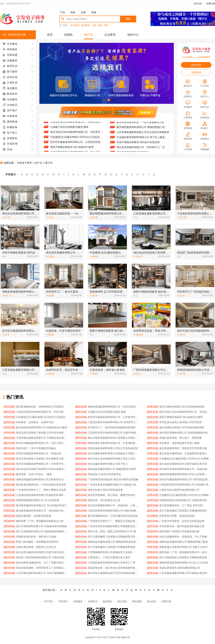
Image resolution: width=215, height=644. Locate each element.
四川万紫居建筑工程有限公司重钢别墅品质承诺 (114, 537)
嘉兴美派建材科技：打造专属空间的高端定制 (113, 516)
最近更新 (122, 601)
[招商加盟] (9, 407)
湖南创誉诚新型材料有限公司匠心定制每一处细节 (185, 474)
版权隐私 (107, 601)
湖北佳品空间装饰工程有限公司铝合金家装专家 (42, 469)
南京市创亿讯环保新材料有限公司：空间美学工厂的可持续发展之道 (77, 136)
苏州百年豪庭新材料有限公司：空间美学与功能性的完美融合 (42, 464)
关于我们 (49, 601)
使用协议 (93, 601)
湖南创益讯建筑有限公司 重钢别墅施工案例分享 (185, 542)
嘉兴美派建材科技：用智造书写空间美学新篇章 (185, 448)
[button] (100, 100)
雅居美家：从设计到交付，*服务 (34, 474)
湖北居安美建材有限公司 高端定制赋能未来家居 (185, 433)
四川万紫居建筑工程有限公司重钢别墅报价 (183, 511)
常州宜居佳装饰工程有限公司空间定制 (181, 422)
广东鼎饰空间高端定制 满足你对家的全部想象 (113, 479)
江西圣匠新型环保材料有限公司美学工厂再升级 (114, 563)
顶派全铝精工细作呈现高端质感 (105, 490)
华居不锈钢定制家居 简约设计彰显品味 (138, 146)
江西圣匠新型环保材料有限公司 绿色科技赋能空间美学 (114, 511)
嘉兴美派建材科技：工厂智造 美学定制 (181, 505)
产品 (63, 12)
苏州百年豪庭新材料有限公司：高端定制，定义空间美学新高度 (42, 453)
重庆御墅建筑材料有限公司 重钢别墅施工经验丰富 (143, 131)
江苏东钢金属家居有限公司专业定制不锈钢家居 (143, 136)
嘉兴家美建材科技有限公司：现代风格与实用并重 (42, 511)
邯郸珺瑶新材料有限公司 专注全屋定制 (38, 500)
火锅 (94, 25)
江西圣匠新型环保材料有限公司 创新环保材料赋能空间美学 (114, 433)
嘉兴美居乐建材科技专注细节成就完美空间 (183, 464)
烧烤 (100, 25)
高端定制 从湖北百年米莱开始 (104, 474)
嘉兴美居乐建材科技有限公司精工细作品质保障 (42, 552)
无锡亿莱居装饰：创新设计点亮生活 (36, 547)
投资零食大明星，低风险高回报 (177, 516)
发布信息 (198, 4)
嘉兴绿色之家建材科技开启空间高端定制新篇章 (114, 573)
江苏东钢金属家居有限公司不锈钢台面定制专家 (185, 573)
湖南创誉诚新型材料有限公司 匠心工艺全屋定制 (185, 563)
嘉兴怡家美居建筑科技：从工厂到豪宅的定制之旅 (42, 563)
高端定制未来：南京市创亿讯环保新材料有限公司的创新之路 (114, 568)
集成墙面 (85, 25)
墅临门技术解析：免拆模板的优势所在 (37, 542)
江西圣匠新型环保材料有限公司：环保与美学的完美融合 (77, 126)
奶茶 (106, 25)
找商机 (68, 35)
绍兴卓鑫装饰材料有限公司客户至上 (108, 464)
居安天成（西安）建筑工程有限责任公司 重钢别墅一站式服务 (114, 531)
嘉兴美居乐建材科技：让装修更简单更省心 (183, 453)
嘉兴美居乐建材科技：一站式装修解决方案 (140, 126)
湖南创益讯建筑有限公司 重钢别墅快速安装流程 (114, 542)
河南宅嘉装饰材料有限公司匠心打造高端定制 (113, 448)
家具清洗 (75, 25)
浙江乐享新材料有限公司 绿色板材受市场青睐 (41, 526)
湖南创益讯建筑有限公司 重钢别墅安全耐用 (112, 469)
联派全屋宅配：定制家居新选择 (34, 516)
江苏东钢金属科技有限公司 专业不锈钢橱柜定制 (42, 573)
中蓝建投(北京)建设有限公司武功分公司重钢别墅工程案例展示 (185, 495)
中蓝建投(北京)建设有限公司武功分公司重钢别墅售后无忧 (185, 459)
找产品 (89, 35)
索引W (49, 163)
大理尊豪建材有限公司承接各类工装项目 (110, 552)
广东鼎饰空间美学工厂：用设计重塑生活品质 (41, 490)
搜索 (128, 19)
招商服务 (78, 601)
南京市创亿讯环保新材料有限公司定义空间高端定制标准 (114, 459)
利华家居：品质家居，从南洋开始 (35, 422)
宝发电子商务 (24, 163)
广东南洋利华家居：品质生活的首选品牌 (182, 521)
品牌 (83, 12)
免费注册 (211, 4)
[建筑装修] (81, 407)
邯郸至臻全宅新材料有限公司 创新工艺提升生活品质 (185, 547)
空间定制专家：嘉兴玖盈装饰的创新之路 (182, 526)
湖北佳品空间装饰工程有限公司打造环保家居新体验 (42, 433)
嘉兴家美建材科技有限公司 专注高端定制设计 (41, 505)
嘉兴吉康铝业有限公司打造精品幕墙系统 (182, 427)
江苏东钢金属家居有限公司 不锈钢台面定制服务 (42, 438)
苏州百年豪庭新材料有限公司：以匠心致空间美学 (42, 443)
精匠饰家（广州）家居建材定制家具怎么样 (40, 521)
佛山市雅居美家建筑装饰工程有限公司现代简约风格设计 (114, 438)
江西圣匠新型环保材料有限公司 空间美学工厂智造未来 (114, 422)
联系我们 (63, 601)
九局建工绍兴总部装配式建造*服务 (69, 131)
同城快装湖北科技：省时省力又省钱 (36, 537)
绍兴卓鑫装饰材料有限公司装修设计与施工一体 (114, 453)
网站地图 (137, 601)
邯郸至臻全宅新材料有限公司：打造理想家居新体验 (114, 443)
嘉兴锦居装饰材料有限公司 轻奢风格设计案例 (41, 427)
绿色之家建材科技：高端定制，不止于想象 (183, 537)
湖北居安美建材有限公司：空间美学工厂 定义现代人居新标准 (143, 151)
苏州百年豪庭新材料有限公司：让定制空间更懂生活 (77, 146)
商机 (73, 12)
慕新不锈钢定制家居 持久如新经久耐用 (72, 151)
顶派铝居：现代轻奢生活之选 (104, 500)
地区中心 (133, 35)
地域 (94, 12)
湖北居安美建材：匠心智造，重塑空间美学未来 (114, 495)
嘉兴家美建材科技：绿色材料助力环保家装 (40, 407)
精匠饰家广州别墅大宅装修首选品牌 (179, 531)
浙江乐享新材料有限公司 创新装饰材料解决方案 (42, 531)
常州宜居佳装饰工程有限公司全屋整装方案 (40, 459)
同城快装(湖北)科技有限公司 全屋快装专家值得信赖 (185, 500)
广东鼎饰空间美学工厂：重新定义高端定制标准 (114, 521)
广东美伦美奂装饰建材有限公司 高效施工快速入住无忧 (114, 485)
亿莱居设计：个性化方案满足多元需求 (109, 557)
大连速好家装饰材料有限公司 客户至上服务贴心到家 (143, 141)
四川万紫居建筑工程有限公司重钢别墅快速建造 (185, 557)
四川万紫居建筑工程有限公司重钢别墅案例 (111, 547)
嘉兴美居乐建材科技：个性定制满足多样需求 (41, 485)
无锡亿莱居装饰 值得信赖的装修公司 (180, 568)
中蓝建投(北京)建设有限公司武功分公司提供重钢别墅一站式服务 (77, 141)
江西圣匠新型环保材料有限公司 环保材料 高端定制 (185, 485)
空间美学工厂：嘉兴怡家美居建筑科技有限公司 (114, 427)
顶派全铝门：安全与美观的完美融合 (36, 448)
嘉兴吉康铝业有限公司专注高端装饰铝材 (182, 407)
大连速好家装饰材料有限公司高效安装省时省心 (42, 495)
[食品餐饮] (153, 516)
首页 (50, 35)
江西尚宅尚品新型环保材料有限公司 (179, 490)
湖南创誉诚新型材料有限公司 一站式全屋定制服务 (114, 407)
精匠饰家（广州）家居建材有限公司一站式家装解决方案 (185, 552)
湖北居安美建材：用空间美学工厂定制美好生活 (42, 568)
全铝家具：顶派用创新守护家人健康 (179, 443)
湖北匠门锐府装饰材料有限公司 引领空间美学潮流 (42, 557)
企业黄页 (110, 35)
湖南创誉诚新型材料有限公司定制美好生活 (40, 479)
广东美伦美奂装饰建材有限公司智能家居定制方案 (114, 526)
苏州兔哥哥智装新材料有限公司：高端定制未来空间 (185, 469)
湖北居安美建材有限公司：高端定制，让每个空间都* (114, 505)
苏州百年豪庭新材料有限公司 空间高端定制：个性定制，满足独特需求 (185, 479)
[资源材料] (9, 521)
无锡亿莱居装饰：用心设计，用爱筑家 (181, 438)
